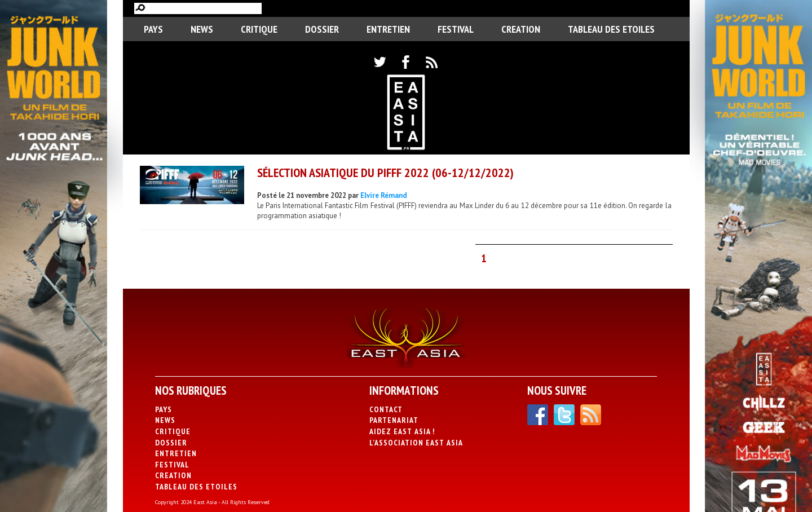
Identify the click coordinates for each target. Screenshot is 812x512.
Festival (456, 29)
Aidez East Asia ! (402, 431)
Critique (259, 29)
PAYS (153, 29)
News (202, 29)
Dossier (322, 29)
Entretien (388, 29)
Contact (386, 409)
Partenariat (394, 420)
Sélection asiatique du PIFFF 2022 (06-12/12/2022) (385, 173)
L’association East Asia (416, 443)
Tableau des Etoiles (611, 29)
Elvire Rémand (384, 195)
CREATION (521, 29)
